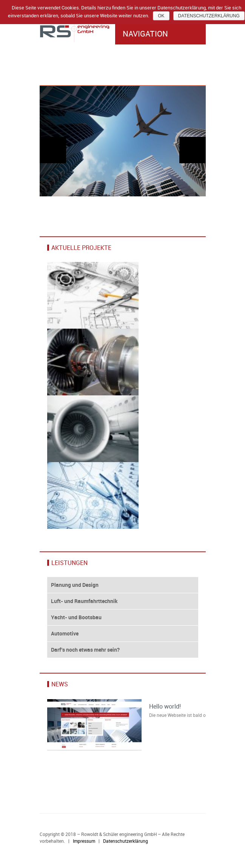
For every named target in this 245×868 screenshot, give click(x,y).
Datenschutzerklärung (126, 841)
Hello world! (165, 706)
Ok (161, 16)
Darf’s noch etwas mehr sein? (85, 650)
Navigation (160, 34)
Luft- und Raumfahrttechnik (84, 601)
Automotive (65, 633)
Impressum (84, 841)
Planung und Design (75, 585)
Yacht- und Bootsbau (76, 617)
